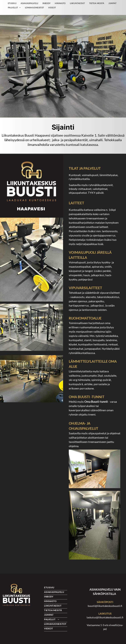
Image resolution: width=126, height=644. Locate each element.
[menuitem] (12, 3)
